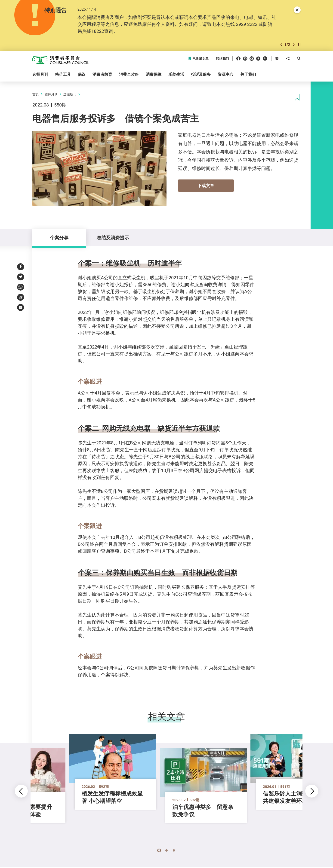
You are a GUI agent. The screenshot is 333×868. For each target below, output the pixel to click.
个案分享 (59, 238)
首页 (36, 94)
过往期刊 (70, 94)
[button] (281, 45)
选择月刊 (51, 94)
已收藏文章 (198, 59)
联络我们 (222, 59)
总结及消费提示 (113, 238)
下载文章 (206, 185)
